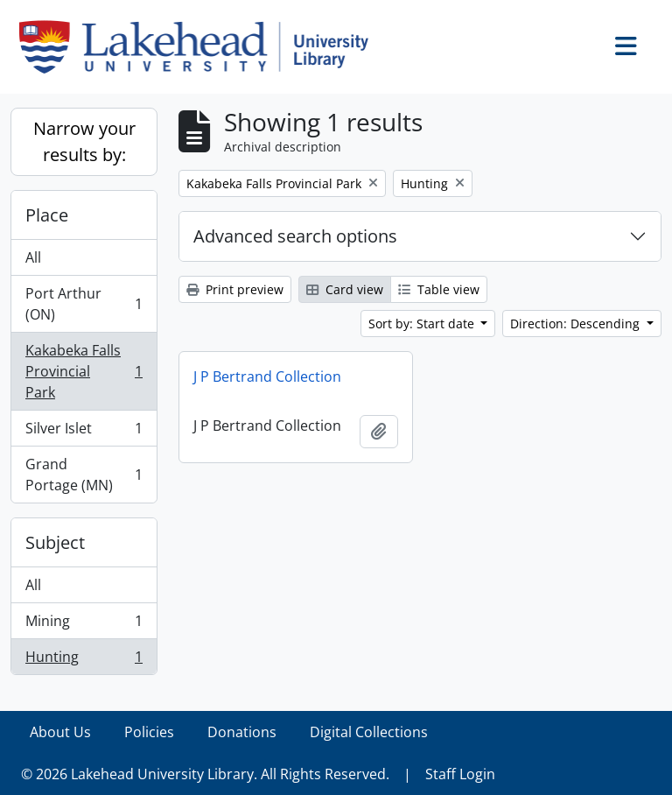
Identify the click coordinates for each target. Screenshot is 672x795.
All (33, 257)
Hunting (84, 660)
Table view (439, 289)
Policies (149, 732)
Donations (242, 732)
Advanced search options (295, 236)
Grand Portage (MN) (84, 475)
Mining (84, 625)
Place (47, 215)
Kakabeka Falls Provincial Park (84, 371)
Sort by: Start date (423, 324)
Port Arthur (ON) (84, 304)
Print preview (235, 289)
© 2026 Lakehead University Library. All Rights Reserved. (205, 774)
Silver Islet (84, 432)
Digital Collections (369, 732)
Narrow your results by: (84, 141)
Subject (55, 542)
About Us (60, 732)
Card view (345, 289)
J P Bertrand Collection (267, 376)
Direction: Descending (577, 324)
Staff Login (460, 774)
